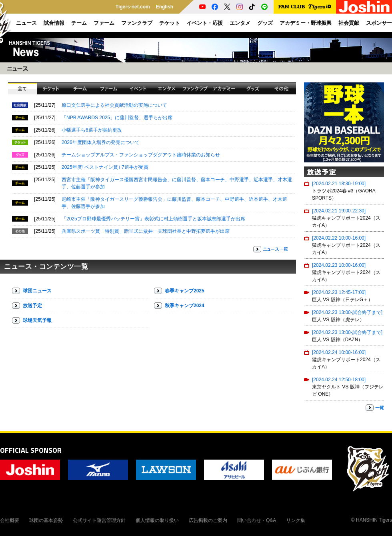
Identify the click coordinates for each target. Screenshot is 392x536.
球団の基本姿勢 (46, 520)
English (165, 7)
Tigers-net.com (133, 7)
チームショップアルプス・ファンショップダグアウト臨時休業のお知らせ (141, 155)
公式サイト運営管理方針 (99, 520)
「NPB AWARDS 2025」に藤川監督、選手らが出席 (117, 118)
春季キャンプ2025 (185, 291)
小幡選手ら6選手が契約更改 (92, 130)
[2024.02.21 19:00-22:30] (339, 211)
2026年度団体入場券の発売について (101, 142)
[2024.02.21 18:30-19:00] (339, 184)
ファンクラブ (195, 88)
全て (22, 88)
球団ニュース (37, 291)
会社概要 (10, 520)
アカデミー (224, 88)
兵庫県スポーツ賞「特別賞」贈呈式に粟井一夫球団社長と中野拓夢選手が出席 (146, 231)
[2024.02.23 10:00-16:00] (339, 265)
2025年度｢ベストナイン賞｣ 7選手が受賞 (105, 167)
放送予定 (32, 306)
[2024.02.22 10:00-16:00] (339, 238)
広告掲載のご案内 (208, 520)
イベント (138, 88)
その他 (282, 88)
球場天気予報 (37, 320)
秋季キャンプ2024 (185, 306)
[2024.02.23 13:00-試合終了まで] (347, 312)
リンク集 (296, 520)
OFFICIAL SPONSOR (31, 450)
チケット (51, 88)
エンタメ (166, 88)
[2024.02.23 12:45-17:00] (339, 292)
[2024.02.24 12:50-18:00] (339, 380)
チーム (80, 88)
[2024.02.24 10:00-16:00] (339, 352)
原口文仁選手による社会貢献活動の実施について (114, 105)
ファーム (109, 88)
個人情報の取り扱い (157, 520)
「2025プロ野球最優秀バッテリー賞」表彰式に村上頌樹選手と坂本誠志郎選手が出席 (153, 219)
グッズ (253, 88)
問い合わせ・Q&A (257, 520)
